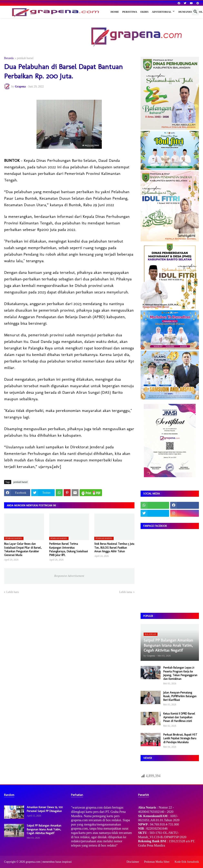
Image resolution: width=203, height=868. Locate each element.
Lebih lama (126, 592)
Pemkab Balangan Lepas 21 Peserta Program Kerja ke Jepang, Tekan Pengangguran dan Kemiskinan (180, 673)
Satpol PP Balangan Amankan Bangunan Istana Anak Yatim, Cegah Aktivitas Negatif (44, 829)
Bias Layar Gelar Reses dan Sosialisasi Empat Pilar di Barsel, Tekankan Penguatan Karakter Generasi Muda (23, 549)
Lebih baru (13, 592)
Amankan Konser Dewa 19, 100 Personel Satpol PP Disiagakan (45, 809)
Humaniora (187, 12)
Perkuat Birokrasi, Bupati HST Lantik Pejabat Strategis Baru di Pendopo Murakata (180, 738)
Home (115, 12)
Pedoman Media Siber (157, 862)
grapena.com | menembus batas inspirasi (49, 862)
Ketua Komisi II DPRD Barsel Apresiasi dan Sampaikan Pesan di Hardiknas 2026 (179, 717)
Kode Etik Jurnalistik (187, 862)
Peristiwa (130, 12)
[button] (195, 12)
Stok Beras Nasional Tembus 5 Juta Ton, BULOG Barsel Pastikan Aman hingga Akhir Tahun (114, 548)
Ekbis (144, 12)
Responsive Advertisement (69, 576)
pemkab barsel (25, 58)
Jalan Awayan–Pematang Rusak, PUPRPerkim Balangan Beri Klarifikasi (180, 696)
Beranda (9, 58)
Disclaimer (133, 862)
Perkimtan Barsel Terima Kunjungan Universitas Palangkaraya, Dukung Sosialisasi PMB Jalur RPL (68, 549)
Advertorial (162, 12)
